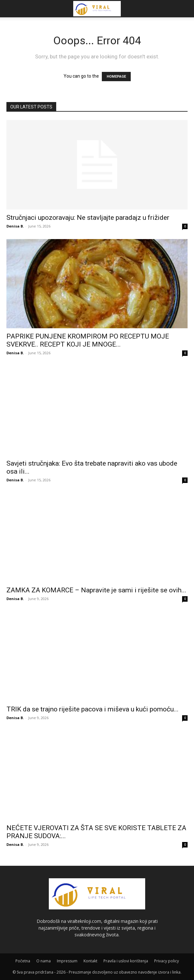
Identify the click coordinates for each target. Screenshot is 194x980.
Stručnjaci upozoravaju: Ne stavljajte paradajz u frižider (88, 218)
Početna (23, 961)
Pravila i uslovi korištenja (126, 961)
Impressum (67, 961)
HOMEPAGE (116, 77)
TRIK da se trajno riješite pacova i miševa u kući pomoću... (93, 709)
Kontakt (90, 961)
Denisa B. (15, 226)
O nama (44, 961)
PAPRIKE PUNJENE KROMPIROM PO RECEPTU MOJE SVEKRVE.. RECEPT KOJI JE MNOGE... (88, 340)
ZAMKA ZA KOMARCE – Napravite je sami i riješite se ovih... (96, 590)
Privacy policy (167, 961)
